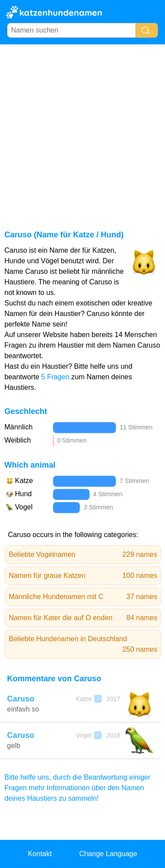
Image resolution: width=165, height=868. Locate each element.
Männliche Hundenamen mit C (83, 597)
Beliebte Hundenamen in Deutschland (83, 645)
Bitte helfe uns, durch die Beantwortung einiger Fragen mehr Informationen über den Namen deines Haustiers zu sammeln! (77, 788)
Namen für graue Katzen (83, 576)
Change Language (108, 854)
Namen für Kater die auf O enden (83, 618)
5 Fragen (55, 377)
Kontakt (40, 854)
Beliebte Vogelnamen (83, 555)
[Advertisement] (82, 131)
